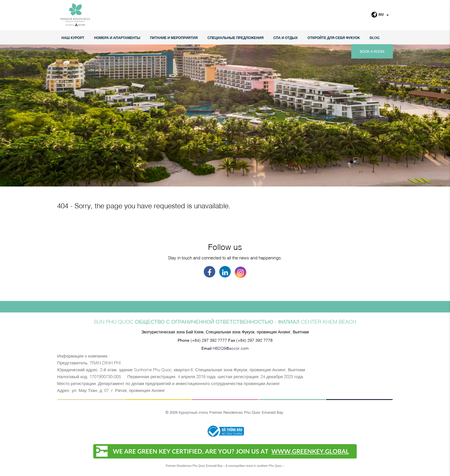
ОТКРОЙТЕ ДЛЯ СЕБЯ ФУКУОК (334, 37)
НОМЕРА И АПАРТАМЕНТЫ (117, 37)
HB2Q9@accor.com (231, 348)
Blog (375, 37)
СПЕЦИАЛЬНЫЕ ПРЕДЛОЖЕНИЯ (236, 37)
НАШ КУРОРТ (73, 37)
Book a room (372, 51)
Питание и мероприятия (174, 37)
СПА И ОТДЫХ (285, 37)
